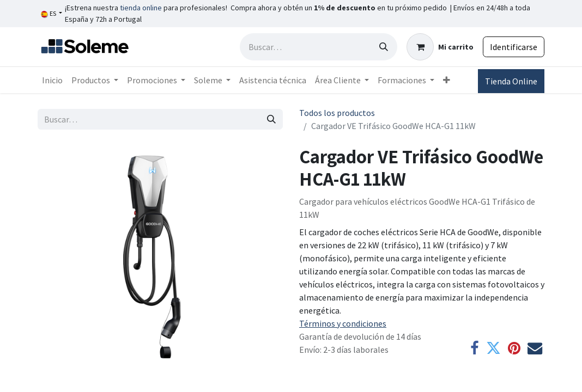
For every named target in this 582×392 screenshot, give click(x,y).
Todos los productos (337, 113)
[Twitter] (493, 348)
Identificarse (514, 47)
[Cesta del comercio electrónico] (440, 47)
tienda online (141, 8)
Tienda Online (511, 81)
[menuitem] (52, 80)
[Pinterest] (514, 348)
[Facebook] (475, 348)
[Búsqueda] (384, 47)
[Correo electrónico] (535, 348)
